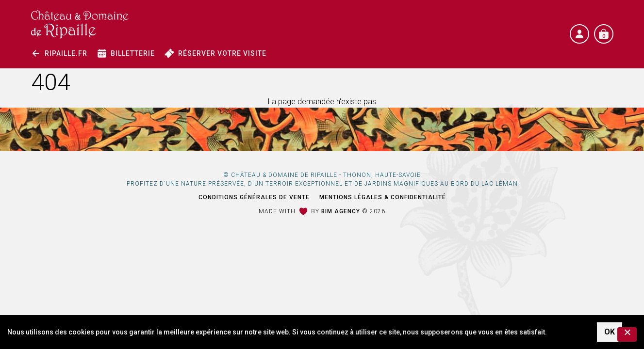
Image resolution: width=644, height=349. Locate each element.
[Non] (627, 334)
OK (610, 332)
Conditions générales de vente (254, 197)
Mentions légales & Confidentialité (383, 197)
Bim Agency (341, 211)
